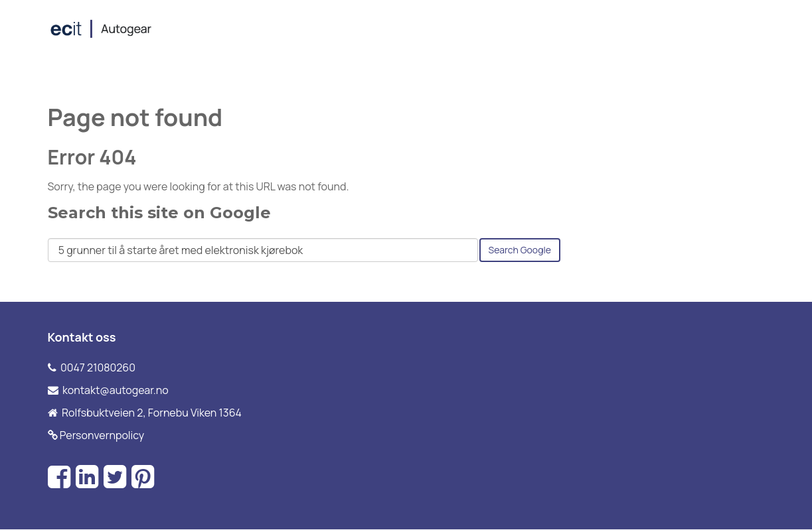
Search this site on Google (159, 213)
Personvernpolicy (102, 435)
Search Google (520, 250)
